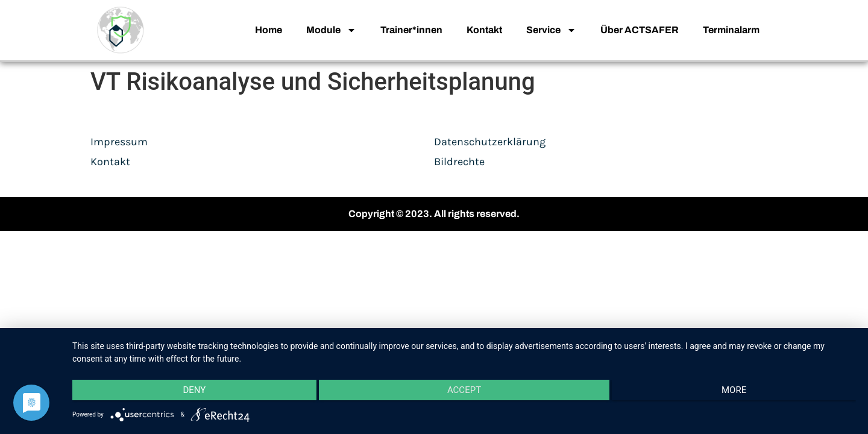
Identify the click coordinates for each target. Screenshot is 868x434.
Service (551, 30)
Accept (464, 392)
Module (331, 30)
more (739, 392)
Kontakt (484, 30)
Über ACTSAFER (640, 30)
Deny (189, 392)
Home (269, 30)
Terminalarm (731, 30)
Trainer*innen (411, 30)
